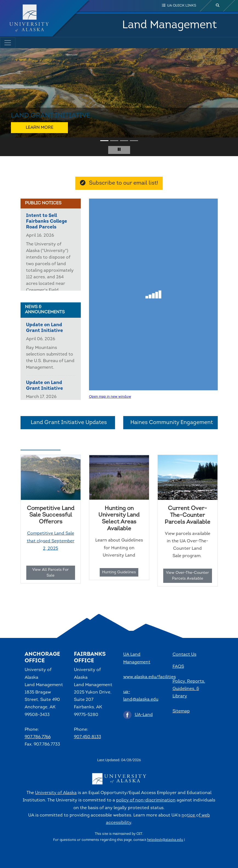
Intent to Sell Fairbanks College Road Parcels (47, 221)
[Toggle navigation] (8, 43)
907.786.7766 (38, 737)
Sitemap (181, 711)
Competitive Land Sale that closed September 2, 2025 (51, 541)
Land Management (170, 25)
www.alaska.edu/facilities (150, 677)
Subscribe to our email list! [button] (119, 183)
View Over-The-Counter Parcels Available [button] (187, 576)
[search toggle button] (218, 6)
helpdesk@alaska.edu (165, 840)
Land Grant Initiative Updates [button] (68, 423)
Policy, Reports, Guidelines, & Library (189, 689)
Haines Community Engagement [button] (170, 423)
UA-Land (144, 715)
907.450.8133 (88, 737)
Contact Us (184, 655)
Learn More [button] (40, 128)
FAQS (178, 667)
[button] (8, 102)
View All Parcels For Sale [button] (51, 573)
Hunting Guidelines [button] (119, 572)
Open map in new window (110, 397)
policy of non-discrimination (146, 800)
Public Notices (43, 203)
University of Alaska (56, 793)
